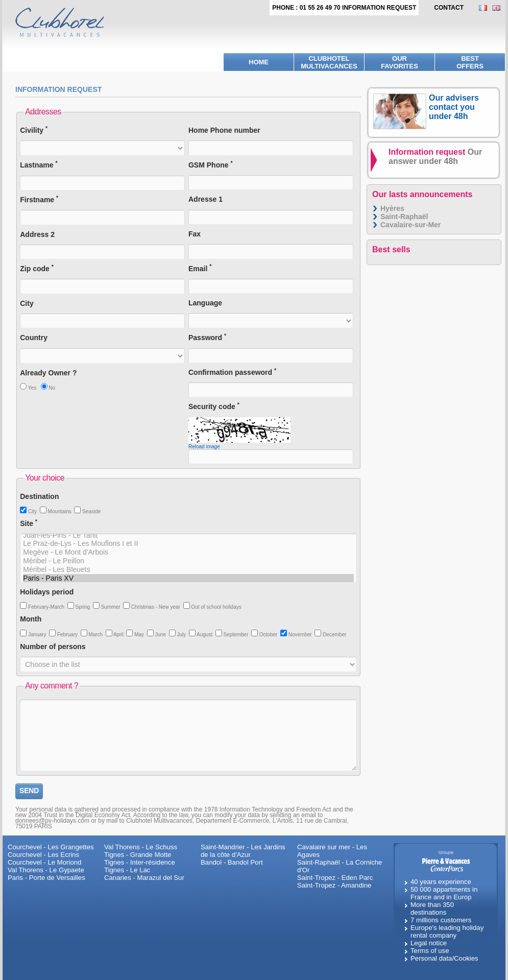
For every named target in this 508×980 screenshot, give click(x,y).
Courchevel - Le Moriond (44, 862)
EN (499, 8)
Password (207, 337)
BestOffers (470, 62)
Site (29, 523)
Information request (435, 157)
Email (200, 268)
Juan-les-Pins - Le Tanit (188, 535)
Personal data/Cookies (444, 958)
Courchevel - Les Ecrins (43, 855)
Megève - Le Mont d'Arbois (188, 552)
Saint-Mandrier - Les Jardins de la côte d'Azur (243, 851)
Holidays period (47, 592)
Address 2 (37, 234)
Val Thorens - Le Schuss (141, 847)
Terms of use (430, 951)
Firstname (39, 199)
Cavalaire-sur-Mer (410, 225)
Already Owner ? (48, 373)
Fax (195, 234)
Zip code (37, 268)
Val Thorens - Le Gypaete (46, 870)
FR (486, 8)
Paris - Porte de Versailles (46, 878)
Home (259, 62)
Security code (214, 406)
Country (34, 338)
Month (31, 619)
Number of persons (53, 647)
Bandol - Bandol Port (232, 862)
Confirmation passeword (232, 372)
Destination (39, 496)
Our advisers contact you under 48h (454, 107)
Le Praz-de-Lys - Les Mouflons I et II (188, 544)
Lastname (39, 165)
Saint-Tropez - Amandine (334, 885)
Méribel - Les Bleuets (188, 570)
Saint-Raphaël (404, 217)
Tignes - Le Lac (127, 870)
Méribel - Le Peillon (188, 561)
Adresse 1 (205, 199)
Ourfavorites (400, 62)
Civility (34, 130)
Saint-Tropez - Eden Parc (335, 878)
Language (205, 303)
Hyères (392, 208)
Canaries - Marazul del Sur (144, 878)
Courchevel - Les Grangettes (51, 847)
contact (449, 8)
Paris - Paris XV (188, 578)
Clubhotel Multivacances (329, 62)
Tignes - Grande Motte (138, 855)
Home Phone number (224, 130)
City (27, 303)
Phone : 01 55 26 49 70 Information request (344, 8)
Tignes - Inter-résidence (140, 862)
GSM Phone (211, 165)
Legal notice (429, 943)
